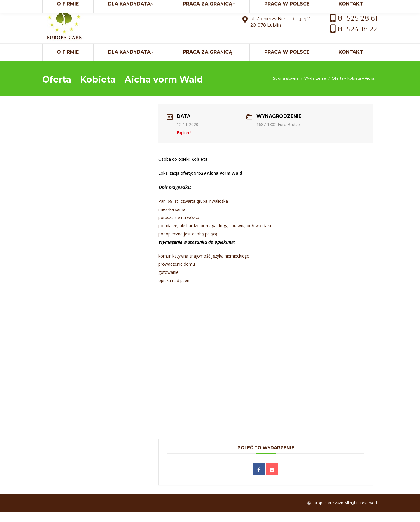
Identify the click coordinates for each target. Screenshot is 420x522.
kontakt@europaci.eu (340, 5)
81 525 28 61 (358, 29)
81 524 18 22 (358, 40)
